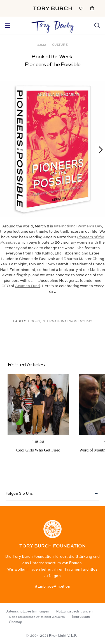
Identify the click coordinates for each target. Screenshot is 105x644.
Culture (60, 45)
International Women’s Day (77, 226)
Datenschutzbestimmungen (27, 611)
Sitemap (16, 622)
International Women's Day (67, 322)
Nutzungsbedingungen (74, 611)
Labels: (20, 322)
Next (98, 150)
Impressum (81, 617)
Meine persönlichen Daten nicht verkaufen (37, 617)
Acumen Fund (27, 286)
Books (34, 322)
